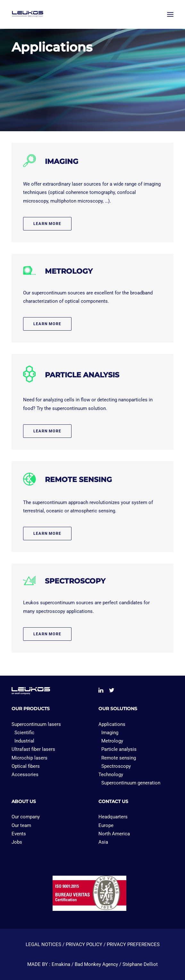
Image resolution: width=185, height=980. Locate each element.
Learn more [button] (47, 224)
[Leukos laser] (41, 14)
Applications (112, 724)
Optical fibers (26, 766)
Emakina (61, 964)
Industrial (24, 741)
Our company (26, 817)
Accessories (25, 775)
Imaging (110, 733)
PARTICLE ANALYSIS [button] (82, 375)
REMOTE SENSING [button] (78, 480)
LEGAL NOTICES (43, 944)
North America (114, 834)
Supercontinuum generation (131, 783)
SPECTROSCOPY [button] (75, 581)
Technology (111, 775)
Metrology (112, 741)
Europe (106, 825)
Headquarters (113, 817)
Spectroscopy (116, 766)
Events (19, 834)
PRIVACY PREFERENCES (133, 944)
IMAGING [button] (62, 161)
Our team (21, 825)
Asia (103, 842)
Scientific (24, 733)
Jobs (17, 842)
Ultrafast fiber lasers (33, 749)
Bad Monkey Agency (96, 964)
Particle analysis (119, 749)
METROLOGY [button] (69, 271)
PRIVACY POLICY (84, 944)
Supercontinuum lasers (36, 724)
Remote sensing (119, 758)
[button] (170, 14)
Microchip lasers (29, 758)
